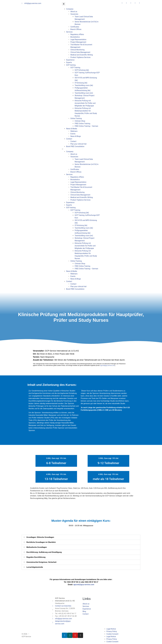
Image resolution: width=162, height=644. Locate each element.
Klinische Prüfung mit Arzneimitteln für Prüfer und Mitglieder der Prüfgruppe (85, 103)
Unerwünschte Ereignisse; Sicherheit (41, 562)
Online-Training (76, 118)
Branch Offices (76, 29)
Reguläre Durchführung (36, 557)
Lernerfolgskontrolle (35, 567)
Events (73, 134)
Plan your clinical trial (78, 144)
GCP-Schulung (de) (82, 70)
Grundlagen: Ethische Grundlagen (40, 537)
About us (74, 12)
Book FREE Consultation (75, 146)
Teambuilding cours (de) (84, 85)
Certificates (75, 27)
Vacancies (74, 14)
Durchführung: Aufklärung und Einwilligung (44, 552)
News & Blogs (76, 136)
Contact (69, 139)
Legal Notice (111, 629)
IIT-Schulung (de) (81, 83)
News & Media (72, 129)
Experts (69, 62)
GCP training (71, 65)
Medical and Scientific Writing (82, 55)
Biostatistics (75, 37)
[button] (64, 4)
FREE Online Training (82, 124)
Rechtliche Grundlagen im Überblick (41, 542)
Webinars (74, 131)
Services (69, 32)
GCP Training (75, 68)
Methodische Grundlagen (37, 547)
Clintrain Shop (80, 121)
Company (70, 9)
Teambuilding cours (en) (84, 93)
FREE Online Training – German (86, 126)
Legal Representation (78, 40)
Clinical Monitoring (77, 50)
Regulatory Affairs (77, 34)
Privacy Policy (112, 631)
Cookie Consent (112, 634)
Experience (70, 60)
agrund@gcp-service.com (107, 365)
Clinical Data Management (80, 52)
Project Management (78, 42)
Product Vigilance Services (80, 57)
